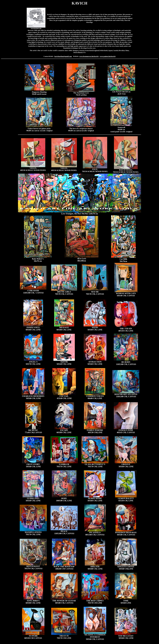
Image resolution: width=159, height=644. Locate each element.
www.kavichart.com (36, 28)
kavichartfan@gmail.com (63, 56)
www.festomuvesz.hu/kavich (89, 56)
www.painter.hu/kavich (108, 56)
